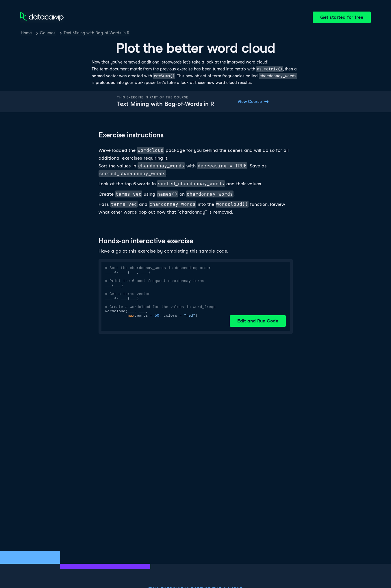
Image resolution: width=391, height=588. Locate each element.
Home (26, 33)
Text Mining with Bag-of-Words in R (97, 33)
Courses (48, 33)
